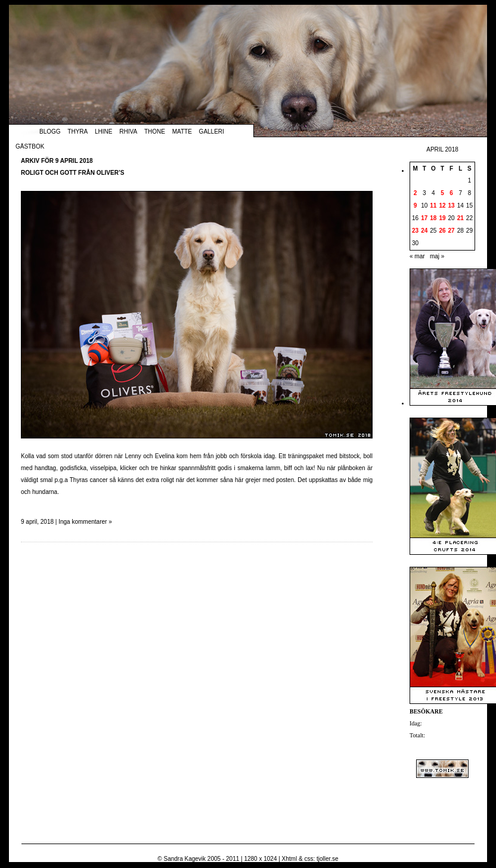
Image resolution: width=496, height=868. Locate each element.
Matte (182, 132)
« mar (417, 256)
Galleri (212, 132)
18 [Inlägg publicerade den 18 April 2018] (433, 218)
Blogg (50, 132)
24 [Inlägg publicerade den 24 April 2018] (424, 231)
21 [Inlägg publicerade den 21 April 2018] (461, 218)
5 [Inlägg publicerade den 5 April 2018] (442, 193)
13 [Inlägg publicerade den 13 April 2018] (452, 206)
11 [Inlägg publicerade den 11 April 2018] (433, 206)
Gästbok (30, 146)
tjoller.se (328, 859)
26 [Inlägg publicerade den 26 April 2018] (442, 231)
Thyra (77, 132)
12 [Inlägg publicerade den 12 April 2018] (442, 206)
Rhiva (128, 132)
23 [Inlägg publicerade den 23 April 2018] (415, 231)
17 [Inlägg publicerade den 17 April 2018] (424, 218)
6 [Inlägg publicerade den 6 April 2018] (451, 193)
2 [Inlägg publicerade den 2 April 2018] (416, 193)
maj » (437, 256)
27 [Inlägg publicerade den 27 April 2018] (452, 231)
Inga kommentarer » (85, 522)
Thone (155, 132)
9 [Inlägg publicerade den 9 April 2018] (416, 206)
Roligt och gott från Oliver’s (72, 173)
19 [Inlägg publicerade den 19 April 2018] (442, 218)
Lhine (103, 132)
